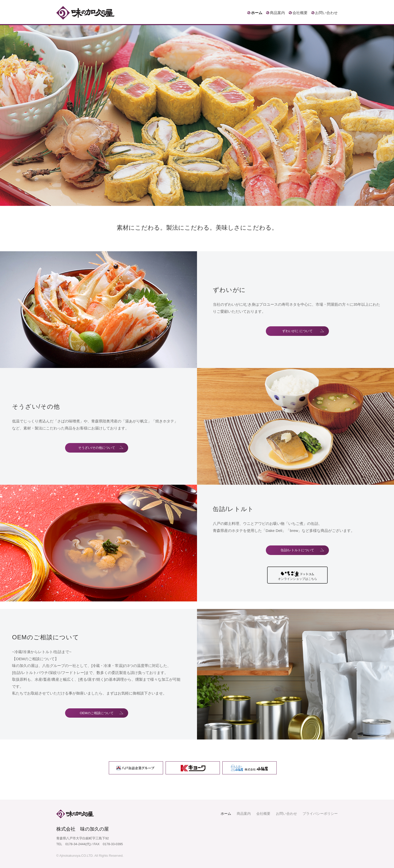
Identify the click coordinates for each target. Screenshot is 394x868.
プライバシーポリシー (320, 814)
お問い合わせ (326, 13)
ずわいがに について (298, 331)
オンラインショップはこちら (297, 580)
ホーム (257, 13)
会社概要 (300, 13)
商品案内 (277, 13)
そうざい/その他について (97, 448)
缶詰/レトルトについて (298, 549)
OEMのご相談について (97, 713)
